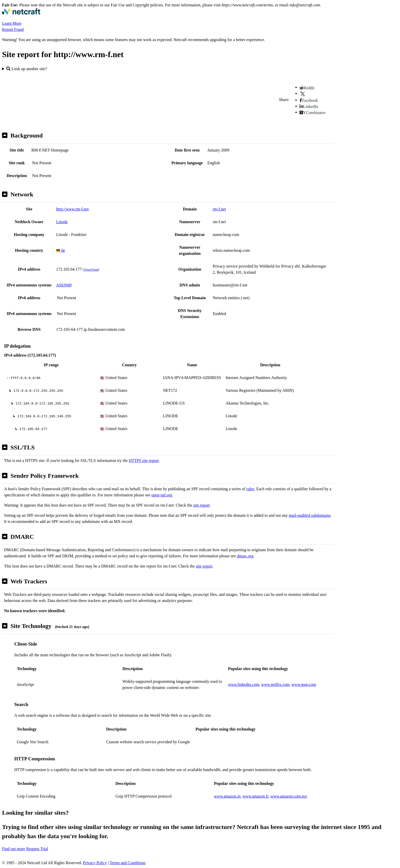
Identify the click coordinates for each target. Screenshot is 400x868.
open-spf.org (162, 495)
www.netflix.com (275, 684)
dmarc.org (245, 556)
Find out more (14, 849)
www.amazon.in (227, 796)
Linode (62, 222)
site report (201, 505)
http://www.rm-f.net (72, 209)
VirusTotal (91, 269)
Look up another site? (27, 69)
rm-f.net (219, 209)
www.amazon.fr (255, 796)
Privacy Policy (95, 863)
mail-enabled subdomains (310, 515)
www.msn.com (304, 684)
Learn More (12, 23)
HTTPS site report (144, 461)
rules (250, 489)
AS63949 (64, 285)
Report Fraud (13, 29)
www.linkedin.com (244, 684)
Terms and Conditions (128, 863)
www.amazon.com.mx (289, 796)
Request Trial (37, 849)
